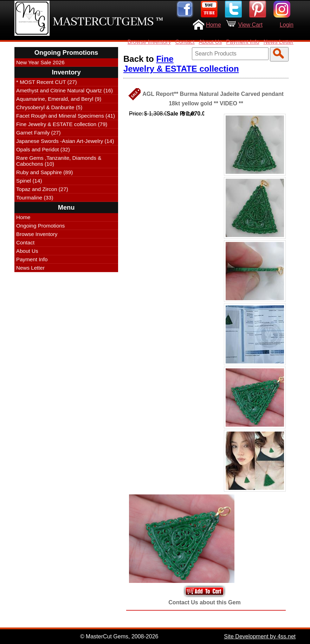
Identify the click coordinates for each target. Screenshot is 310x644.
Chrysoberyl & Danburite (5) (49, 107)
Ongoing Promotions (40, 226)
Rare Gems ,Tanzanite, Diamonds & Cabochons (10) (59, 161)
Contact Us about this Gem (204, 602)
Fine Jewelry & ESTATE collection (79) (62, 124)
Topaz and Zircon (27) (42, 189)
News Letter (279, 42)
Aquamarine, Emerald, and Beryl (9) (59, 99)
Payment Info (243, 42)
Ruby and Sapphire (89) (44, 172)
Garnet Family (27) (38, 133)
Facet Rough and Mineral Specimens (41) (66, 116)
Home (214, 25)
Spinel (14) (29, 181)
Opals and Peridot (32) (43, 149)
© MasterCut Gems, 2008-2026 (119, 636)
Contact (185, 42)
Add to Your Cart (205, 591)
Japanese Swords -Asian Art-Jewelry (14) (65, 141)
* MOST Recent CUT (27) (46, 82)
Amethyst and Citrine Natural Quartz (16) (64, 90)
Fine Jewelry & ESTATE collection (181, 64)
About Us (211, 42)
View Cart (250, 25)
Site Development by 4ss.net (260, 636)
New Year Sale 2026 (40, 62)
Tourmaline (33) (35, 198)
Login (287, 25)
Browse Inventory (149, 42)
